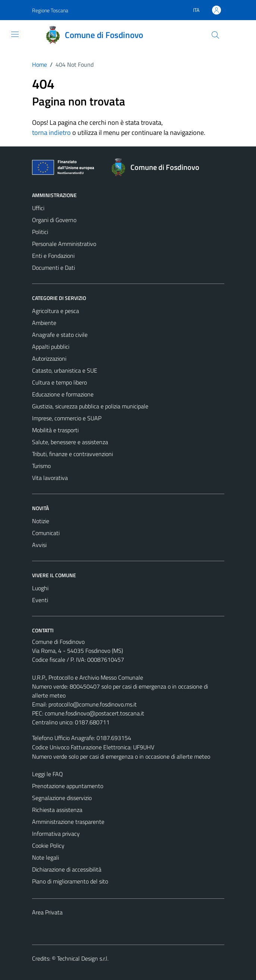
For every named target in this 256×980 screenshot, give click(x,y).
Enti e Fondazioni (53, 256)
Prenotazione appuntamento (68, 786)
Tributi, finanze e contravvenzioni (72, 454)
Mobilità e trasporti (55, 430)
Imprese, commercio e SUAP (67, 418)
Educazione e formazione (63, 394)
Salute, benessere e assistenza (70, 442)
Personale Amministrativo (64, 244)
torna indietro (51, 132)
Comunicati (46, 533)
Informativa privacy (56, 834)
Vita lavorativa (50, 478)
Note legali (45, 857)
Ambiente (44, 323)
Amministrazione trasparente (68, 822)
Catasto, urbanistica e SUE (65, 370)
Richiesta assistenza (57, 810)
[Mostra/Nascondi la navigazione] (15, 34)
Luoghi (40, 588)
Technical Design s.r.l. (83, 958)
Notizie (41, 521)
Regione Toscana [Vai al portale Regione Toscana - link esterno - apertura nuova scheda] (50, 10)
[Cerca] (215, 35)
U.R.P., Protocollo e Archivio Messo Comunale (88, 677)
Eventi (40, 600)
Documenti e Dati (53, 268)
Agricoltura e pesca (56, 311)
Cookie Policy (48, 845)
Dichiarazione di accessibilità (67, 869)
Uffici (38, 208)
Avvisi (39, 545)
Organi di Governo (54, 220)
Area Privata (47, 912)
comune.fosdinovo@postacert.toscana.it (94, 713)
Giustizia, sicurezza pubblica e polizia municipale (90, 406)
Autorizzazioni (49, 358)
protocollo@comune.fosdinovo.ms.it (93, 704)
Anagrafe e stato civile (60, 335)
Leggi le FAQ (48, 774)
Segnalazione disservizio (62, 798)
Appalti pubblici (51, 347)
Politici (40, 232)
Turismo (41, 466)
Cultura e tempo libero (59, 382)
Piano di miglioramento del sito (70, 881)
